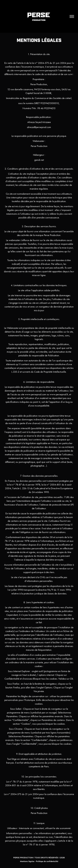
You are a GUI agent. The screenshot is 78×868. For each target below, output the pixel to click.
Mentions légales (27, 861)
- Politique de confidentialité (46, 861)
